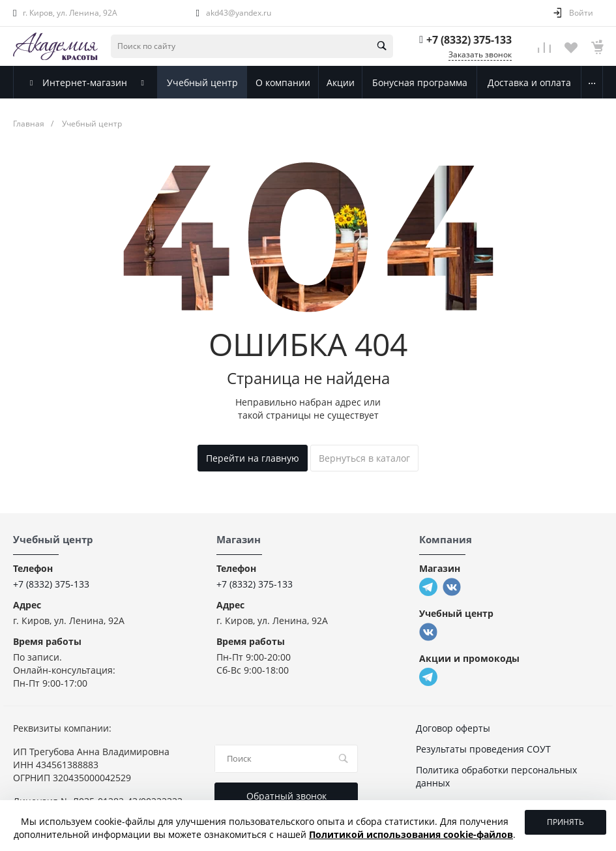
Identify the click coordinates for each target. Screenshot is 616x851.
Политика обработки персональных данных (496, 776)
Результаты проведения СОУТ (483, 749)
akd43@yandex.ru (239, 13)
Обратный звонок (286, 796)
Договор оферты (453, 728)
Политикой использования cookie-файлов (411, 834)
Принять (565, 822)
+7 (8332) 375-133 (469, 40)
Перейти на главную (253, 458)
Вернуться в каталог (364, 458)
